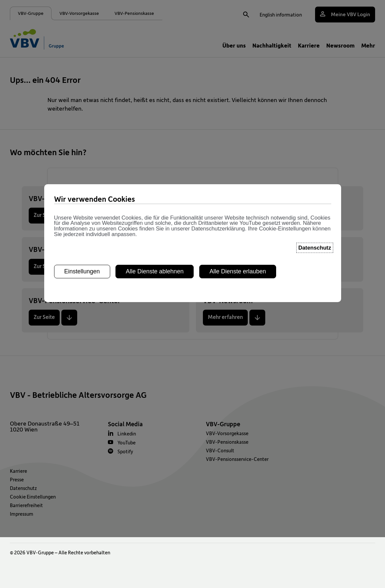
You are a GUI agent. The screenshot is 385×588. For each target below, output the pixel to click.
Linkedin (127, 433)
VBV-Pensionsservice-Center (237, 459)
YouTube (127, 442)
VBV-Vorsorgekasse (227, 433)
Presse (17, 479)
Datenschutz (23, 488)
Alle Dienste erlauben (238, 143)
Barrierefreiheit (26, 505)
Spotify (125, 451)
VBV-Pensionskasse (227, 442)
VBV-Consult (220, 450)
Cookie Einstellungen (33, 497)
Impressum (22, 514)
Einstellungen (82, 143)
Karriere (18, 471)
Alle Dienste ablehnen (155, 143)
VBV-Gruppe (223, 424)
